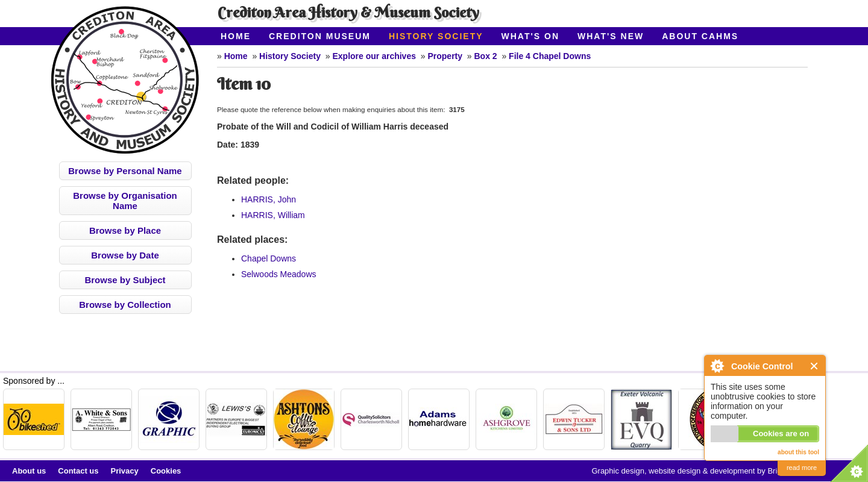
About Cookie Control (717, 366)
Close (815, 366)
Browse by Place (125, 230)
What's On (531, 36)
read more (802, 468)
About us (29, 471)
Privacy (125, 471)
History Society (436, 36)
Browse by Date (125, 255)
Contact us (78, 471)
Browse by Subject (125, 280)
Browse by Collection (125, 305)
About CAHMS (700, 36)
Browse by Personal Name (125, 171)
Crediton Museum (320, 36)
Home (236, 36)
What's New (611, 36)
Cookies (166, 471)
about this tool (798, 452)
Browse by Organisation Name (125, 201)
